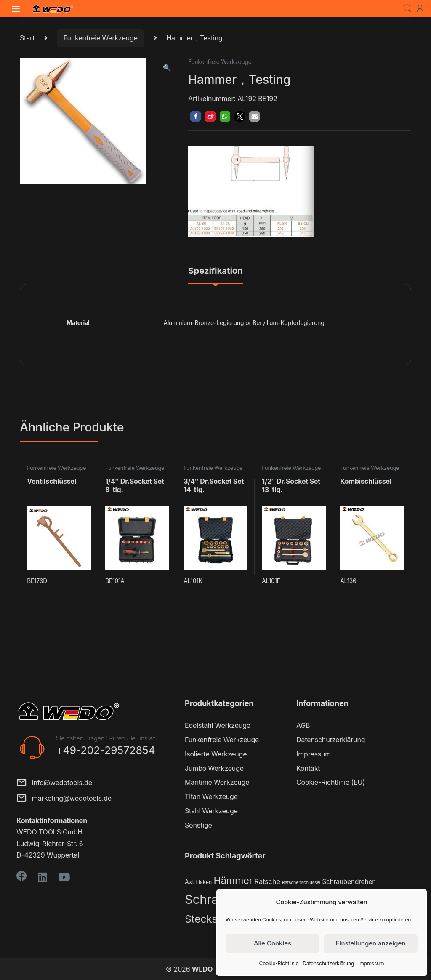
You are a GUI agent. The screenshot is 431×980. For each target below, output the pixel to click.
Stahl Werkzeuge (211, 811)
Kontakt (308, 768)
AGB (303, 725)
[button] (167, 68)
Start (27, 38)
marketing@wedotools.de (64, 799)
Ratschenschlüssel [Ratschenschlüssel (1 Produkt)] (301, 883)
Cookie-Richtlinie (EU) (331, 782)
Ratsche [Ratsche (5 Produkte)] (267, 881)
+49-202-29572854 (106, 750)
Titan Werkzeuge (211, 796)
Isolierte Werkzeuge (216, 754)
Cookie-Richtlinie (279, 963)
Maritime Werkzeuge (217, 782)
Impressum (371, 963)
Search (407, 8)
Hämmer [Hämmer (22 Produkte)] (233, 880)
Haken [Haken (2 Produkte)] (204, 882)
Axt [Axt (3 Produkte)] (189, 882)
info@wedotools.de (54, 783)
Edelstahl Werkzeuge (218, 725)
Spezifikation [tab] (215, 271)
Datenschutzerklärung (328, 963)
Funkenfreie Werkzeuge (101, 38)
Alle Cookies (273, 943)
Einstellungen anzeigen (371, 943)
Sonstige (198, 825)
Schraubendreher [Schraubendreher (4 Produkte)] (348, 882)
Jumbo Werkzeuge (214, 768)
